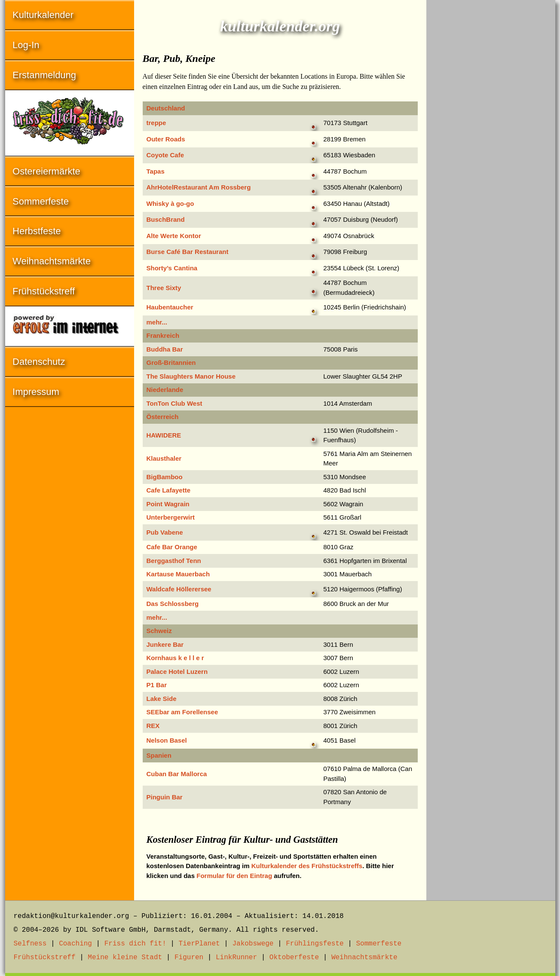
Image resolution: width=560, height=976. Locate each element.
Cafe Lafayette (169, 490)
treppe (156, 123)
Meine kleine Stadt (125, 958)
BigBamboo (165, 477)
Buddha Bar (165, 349)
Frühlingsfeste (315, 944)
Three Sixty (164, 288)
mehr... (157, 322)
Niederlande (165, 390)
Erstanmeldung (44, 75)
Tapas (156, 171)
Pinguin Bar (165, 797)
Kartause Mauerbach (178, 574)
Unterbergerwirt (171, 517)
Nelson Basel (167, 740)
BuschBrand (166, 219)
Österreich (163, 417)
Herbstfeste (37, 231)
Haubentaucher (170, 307)
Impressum (36, 392)
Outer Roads (166, 139)
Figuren (189, 958)
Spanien (159, 755)
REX (153, 726)
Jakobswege (253, 944)
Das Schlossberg (173, 604)
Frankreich (163, 335)
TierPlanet (199, 944)
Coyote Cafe (165, 155)
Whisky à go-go (170, 203)
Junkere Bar (165, 644)
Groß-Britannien (171, 363)
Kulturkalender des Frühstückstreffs (307, 866)
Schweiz (159, 631)
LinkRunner (236, 958)
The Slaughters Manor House (191, 376)
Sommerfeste (41, 201)
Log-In (26, 45)
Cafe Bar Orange (172, 547)
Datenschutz (39, 362)
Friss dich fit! (135, 944)
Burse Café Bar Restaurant (188, 252)
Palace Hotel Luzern (177, 672)
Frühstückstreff (44, 291)
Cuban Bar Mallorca (177, 774)
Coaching (75, 944)
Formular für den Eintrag (234, 876)
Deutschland (166, 108)
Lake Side (162, 699)
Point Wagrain (168, 504)
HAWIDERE (164, 435)
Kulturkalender (43, 15)
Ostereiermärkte (46, 171)
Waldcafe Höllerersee (179, 589)
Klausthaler (164, 458)
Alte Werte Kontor (174, 236)
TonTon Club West (174, 403)
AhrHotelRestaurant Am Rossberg (199, 187)
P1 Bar (157, 685)
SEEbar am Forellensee (182, 712)
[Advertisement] (491, 129)
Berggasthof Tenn (174, 561)
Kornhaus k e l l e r (175, 658)
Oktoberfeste (294, 958)
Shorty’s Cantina (172, 268)
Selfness (30, 944)
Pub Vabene (165, 532)
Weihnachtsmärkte (52, 261)
